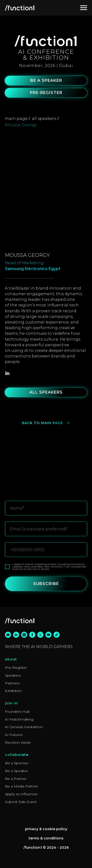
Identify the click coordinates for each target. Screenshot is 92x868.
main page (16, 119)
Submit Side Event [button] (21, 802)
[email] (8, 635)
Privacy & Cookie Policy (46, 829)
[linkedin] (7, 373)
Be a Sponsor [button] (17, 763)
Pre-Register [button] (16, 668)
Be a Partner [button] (16, 779)
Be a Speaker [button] (16, 771)
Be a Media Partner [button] (21, 786)
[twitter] (40, 635)
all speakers (44, 119)
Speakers (13, 675)
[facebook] (32, 635)
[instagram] (24, 635)
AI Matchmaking (19, 719)
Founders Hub (17, 711)
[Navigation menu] (84, 8)
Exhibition (13, 691)
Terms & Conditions (46, 838)
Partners (12, 683)
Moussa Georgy (21, 125)
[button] (46, 81)
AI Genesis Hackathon (24, 727)
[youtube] (48, 635)
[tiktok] (57, 635)
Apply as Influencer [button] (21, 794)
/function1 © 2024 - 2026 (46, 847)
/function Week (18, 743)
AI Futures (14, 735)
